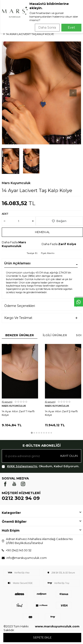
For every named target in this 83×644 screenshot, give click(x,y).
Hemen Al (42, 232)
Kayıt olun (69, 456)
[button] (73, 93)
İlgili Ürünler (55, 335)
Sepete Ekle (42, 637)
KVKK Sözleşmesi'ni (22, 466)
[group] (41, 93)
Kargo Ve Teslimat (18, 318)
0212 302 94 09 (21, 498)
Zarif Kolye (67, 244)
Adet (5, 214)
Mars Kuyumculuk (16, 183)
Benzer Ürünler (20, 335)
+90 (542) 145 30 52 (19, 550)
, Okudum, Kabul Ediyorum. (41, 466)
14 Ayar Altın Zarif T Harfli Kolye (18, 413)
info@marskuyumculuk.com (27, 558)
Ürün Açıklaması (17, 263)
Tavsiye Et (32, 253)
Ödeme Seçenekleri (20, 306)
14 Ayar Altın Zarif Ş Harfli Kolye (61, 413)
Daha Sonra (47, 27)
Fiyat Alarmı (48, 253)
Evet (71, 27)
